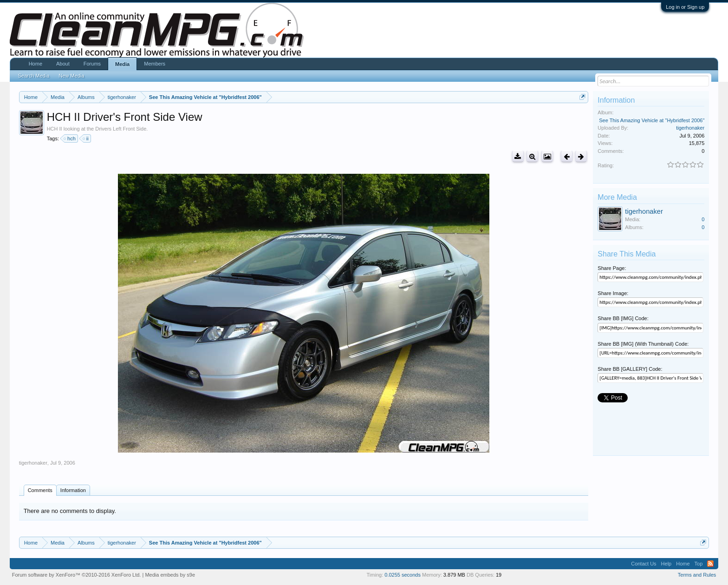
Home (36, 64)
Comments (40, 490)
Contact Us (643, 564)
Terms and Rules (697, 575)
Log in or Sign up (685, 7)
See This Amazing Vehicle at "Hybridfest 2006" (652, 120)
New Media (72, 76)
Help (666, 564)
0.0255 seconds (403, 575)
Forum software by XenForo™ (77, 575)
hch (70, 138)
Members (155, 64)
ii (86, 138)
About (63, 64)
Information (73, 490)
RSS (710, 564)
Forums (92, 64)
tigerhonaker (33, 463)
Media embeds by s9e (170, 575)
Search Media (34, 76)
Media (122, 64)
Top (699, 564)
